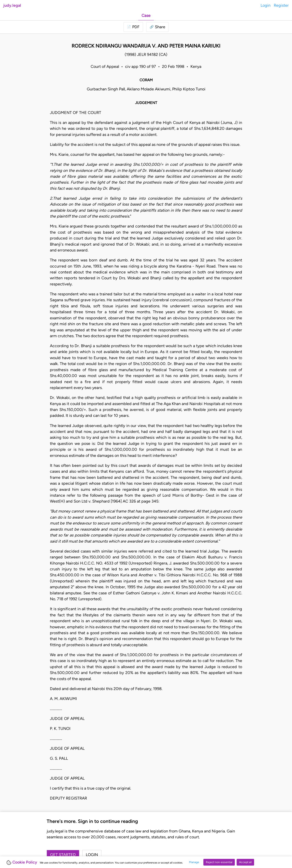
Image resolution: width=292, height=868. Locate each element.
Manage (194, 862)
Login (266, 5)
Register (281, 5)
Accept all (245, 862)
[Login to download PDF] (133, 27)
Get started (63, 855)
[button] (157, 27)
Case (146, 15)
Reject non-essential (219, 862)
